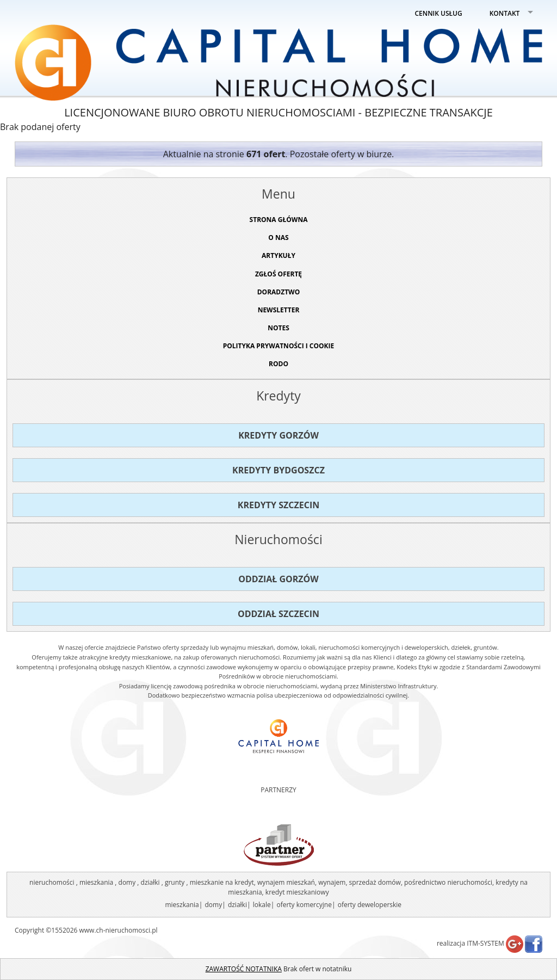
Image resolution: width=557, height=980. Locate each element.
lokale (262, 905)
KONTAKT (505, 13)
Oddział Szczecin (278, 614)
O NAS (278, 238)
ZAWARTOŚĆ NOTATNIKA (244, 969)
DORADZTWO (279, 292)
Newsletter (279, 310)
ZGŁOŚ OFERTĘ (278, 274)
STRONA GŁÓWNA (279, 220)
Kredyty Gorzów (278, 435)
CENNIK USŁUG (439, 13)
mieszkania (182, 905)
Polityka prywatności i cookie (279, 346)
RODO (278, 364)
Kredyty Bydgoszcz (278, 470)
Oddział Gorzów (278, 579)
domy (213, 905)
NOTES (278, 328)
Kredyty (278, 396)
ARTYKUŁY (278, 255)
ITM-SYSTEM (485, 943)
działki (237, 905)
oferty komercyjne (304, 905)
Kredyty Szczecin (278, 505)
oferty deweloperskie (370, 905)
